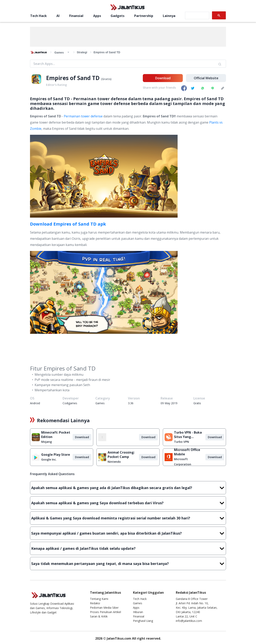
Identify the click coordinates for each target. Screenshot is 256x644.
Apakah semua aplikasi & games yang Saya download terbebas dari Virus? (128, 503)
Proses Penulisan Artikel (105, 612)
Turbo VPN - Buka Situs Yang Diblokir (188, 435)
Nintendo (114, 462)
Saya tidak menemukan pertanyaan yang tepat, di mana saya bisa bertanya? (128, 564)
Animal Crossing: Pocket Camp (121, 455)
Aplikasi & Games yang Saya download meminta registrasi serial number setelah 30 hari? (128, 518)
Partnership (144, 16)
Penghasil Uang (143, 621)
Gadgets (117, 16)
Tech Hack (38, 16)
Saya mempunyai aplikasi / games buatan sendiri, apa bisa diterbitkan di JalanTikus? (128, 533)
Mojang (46, 442)
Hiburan (138, 612)
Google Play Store (56, 455)
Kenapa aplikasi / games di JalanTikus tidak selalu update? (128, 548)
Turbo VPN (181, 442)
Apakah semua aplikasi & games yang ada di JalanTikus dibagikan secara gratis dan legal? (128, 488)
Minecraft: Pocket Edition (56, 435)
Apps (97, 16)
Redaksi (95, 603)
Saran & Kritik (99, 616)
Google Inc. (49, 459)
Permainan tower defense (83, 116)
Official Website (206, 78)
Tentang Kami (99, 599)
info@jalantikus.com (189, 621)
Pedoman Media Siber (104, 608)
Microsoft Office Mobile (187, 452)
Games (138, 603)
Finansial (76, 16)
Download (163, 78)
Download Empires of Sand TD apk (68, 224)
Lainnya (169, 16)
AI (58, 16)
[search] (197, 16)
